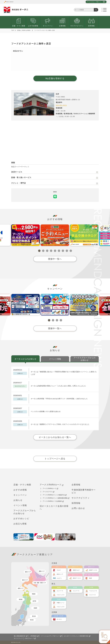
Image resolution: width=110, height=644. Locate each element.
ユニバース (60, 591)
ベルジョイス (61, 595)
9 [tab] (71, 251)
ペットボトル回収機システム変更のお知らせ (46, 412)
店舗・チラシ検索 (19, 26)
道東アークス (93, 570)
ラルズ (59, 570)
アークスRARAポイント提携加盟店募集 (56, 498)
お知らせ (18, 500)
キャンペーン (48, 26)
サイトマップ (18, 638)
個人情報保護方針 (21, 636)
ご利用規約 (34, 636)
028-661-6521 (61, 105)
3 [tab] (47, 251)
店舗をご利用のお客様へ (24, 30)
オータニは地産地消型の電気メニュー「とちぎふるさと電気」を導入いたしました (58, 386)
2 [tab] (43, 251)
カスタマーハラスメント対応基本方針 (77, 636)
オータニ (59, 619)
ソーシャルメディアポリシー (51, 636)
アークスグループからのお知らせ (25, 512)
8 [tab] (67, 251)
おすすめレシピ (21, 519)
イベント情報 (20, 505)
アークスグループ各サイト (94, 2)
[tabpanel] (25, 235)
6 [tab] (59, 251)
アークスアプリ (48, 492)
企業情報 (62, 26)
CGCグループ (30, 638)
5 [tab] (55, 251)
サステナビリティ (77, 26)
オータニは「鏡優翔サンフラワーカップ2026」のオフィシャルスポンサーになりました (60, 424)
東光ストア (60, 574)
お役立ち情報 (20, 524)
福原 (91, 578)
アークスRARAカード (52, 485)
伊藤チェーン (61, 603)
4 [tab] (51, 251)
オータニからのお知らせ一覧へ (55, 437)
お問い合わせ (78, 508)
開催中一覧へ (55, 259)
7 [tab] (63, 251)
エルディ (59, 578)
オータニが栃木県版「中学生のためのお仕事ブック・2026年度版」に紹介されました (59, 399)
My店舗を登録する (55, 78)
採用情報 (91, 26)
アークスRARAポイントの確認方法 (55, 495)
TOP (13, 30)
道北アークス (77, 578)
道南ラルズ (76, 570)
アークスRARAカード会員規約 (53, 501)
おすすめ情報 (33, 26)
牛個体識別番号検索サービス (84, 491)
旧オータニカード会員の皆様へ (54, 508)
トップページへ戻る (55, 459)
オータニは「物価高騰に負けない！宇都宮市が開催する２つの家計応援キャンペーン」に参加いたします (64, 373)
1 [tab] (39, 251)
